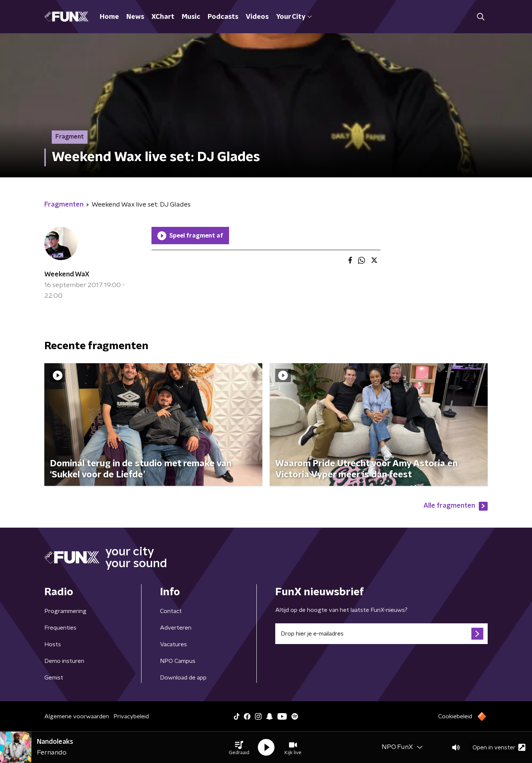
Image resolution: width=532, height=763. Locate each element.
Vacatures (173, 644)
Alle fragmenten (456, 506)
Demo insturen (64, 661)
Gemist (54, 678)
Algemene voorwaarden (77, 716)
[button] (239, 747)
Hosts (53, 644)
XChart (163, 17)
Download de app (183, 678)
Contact (171, 611)
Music (191, 17)
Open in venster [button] (499, 747)
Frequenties (60, 628)
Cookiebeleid (455, 716)
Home (109, 17)
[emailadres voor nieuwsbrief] (381, 634)
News (135, 17)
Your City (294, 17)
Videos (257, 17)
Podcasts (223, 17)
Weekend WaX (67, 275)
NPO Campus (178, 661)
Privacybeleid (131, 716)
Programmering (65, 611)
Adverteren (176, 628)
